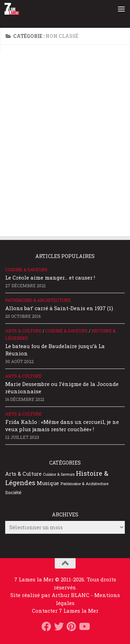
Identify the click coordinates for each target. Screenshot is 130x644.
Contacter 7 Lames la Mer (65, 611)
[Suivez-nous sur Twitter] (59, 627)
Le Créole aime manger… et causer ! (50, 277)
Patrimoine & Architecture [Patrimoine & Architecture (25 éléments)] (84, 484)
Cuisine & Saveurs (26, 269)
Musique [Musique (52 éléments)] (48, 483)
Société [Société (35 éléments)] (13, 492)
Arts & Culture (23, 331)
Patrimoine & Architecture (38, 300)
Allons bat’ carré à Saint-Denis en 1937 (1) (59, 308)
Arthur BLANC (71, 595)
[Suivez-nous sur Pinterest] (71, 627)
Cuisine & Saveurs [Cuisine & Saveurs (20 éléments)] (59, 474)
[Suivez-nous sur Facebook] (46, 627)
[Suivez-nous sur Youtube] (84, 627)
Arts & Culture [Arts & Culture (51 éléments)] (23, 474)
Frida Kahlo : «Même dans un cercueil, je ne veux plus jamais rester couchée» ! (62, 425)
